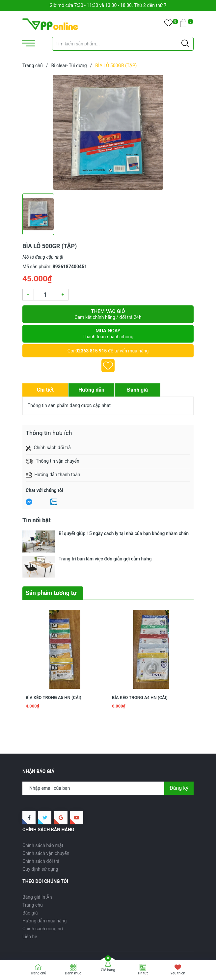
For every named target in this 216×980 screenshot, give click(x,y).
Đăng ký (179, 756)
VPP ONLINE (73, 947)
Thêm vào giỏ (108, 314)
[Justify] (185, 44)
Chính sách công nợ (43, 897)
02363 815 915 (91, 351)
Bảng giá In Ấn (37, 865)
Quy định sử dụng (40, 837)
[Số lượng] (45, 295)
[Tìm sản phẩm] (123, 44)
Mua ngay (108, 334)
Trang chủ (33, 873)
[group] (108, 132)
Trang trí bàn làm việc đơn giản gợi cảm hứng (105, 543)
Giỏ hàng (108, 970)
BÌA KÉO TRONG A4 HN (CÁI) (140, 666)
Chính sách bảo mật (43, 813)
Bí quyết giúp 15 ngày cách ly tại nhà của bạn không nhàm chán (124, 533)
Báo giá (30, 881)
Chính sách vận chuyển (46, 821)
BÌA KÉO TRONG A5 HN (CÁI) (54, 666)
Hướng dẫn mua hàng (44, 889)
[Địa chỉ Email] (108, 756)
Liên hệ (30, 905)
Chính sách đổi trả (41, 829)
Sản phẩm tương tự (51, 561)
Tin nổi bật (37, 520)
